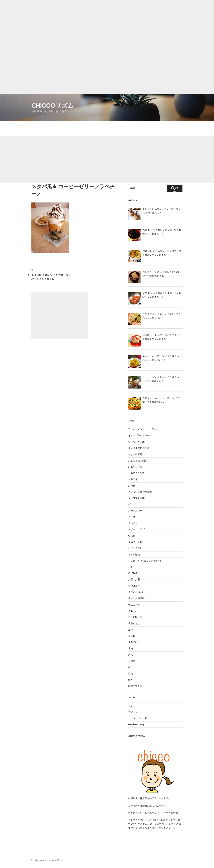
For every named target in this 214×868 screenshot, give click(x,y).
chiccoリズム (53, 106)
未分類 (132, 636)
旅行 (131, 630)
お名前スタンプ (136, 473)
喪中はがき (134, 586)
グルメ (132, 504)
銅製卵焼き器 (135, 686)
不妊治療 (133, 573)
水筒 (131, 648)
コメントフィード (138, 718)
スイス (132, 517)
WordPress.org (136, 724)
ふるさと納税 (135, 542)
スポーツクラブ (136, 529)
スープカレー (135, 511)
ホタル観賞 (134, 554)
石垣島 (132, 661)
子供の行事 (134, 605)
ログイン (133, 706)
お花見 (132, 486)
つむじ (132, 536)
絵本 (131, 680)
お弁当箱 (133, 479)
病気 (131, 655)
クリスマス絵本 (136, 498)
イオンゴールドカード (140, 435)
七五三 (132, 567)
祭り (131, 667)
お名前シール (135, 467)
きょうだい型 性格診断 (140, 492)
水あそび (133, 642)
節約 (131, 673)
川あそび (133, 611)
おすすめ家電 (135, 454)
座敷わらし (134, 623)
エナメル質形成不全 (139, 448)
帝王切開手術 (135, 617)
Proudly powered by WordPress (47, 860)
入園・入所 (134, 579)
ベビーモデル (135, 548)
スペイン (133, 523)
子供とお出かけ (136, 592)
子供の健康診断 (136, 598)
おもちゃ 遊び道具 (138, 461)
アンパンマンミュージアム (142, 429)
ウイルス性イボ (136, 442)
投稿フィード (135, 712)
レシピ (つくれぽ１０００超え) (145, 561)
